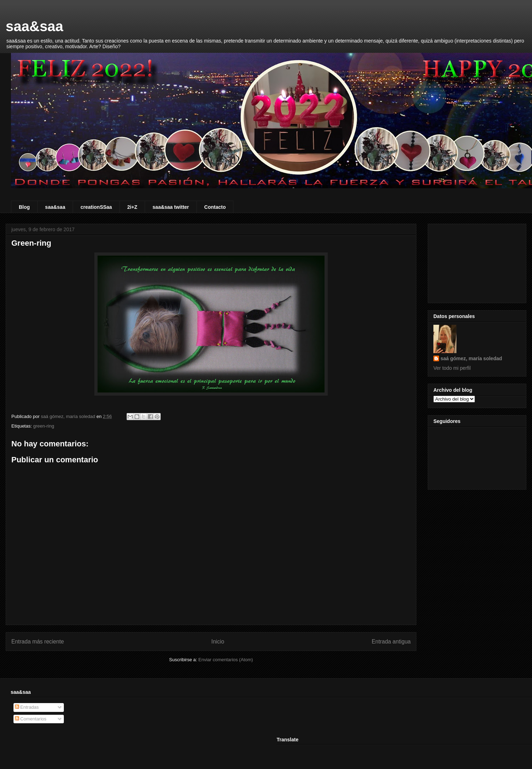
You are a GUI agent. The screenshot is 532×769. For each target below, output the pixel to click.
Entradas (27, 707)
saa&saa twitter (171, 207)
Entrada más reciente (38, 642)
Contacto (215, 207)
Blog (24, 207)
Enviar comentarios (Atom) (226, 660)
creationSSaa (96, 207)
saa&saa (34, 26)
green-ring (43, 426)
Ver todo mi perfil (452, 368)
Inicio (218, 642)
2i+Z (132, 207)
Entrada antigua (391, 642)
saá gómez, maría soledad (471, 358)
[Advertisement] (477, 262)
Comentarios (31, 719)
